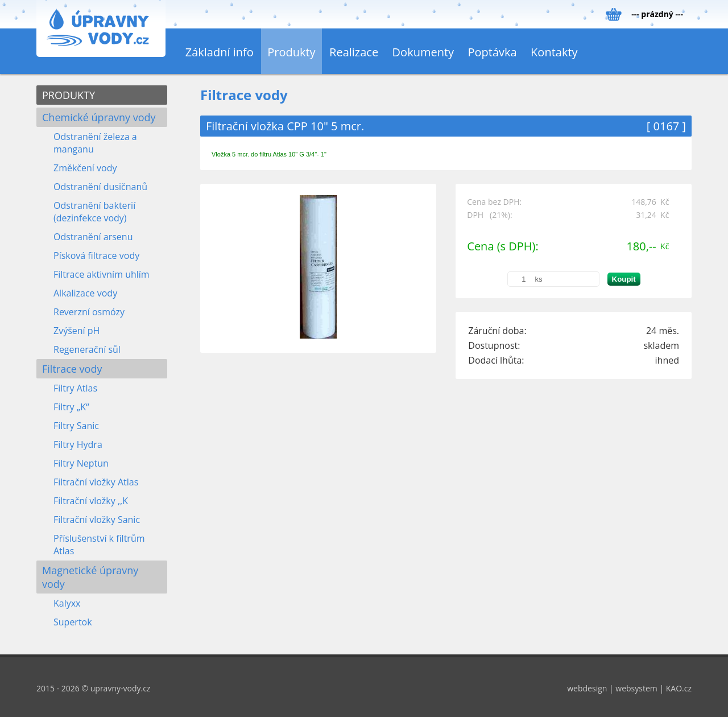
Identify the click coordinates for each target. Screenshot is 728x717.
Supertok (73, 622)
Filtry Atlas (75, 388)
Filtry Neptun (81, 463)
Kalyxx (67, 603)
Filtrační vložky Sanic (97, 520)
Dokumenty (423, 52)
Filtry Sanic (76, 426)
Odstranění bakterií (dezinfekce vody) (94, 212)
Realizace (354, 52)
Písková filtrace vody (96, 256)
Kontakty (554, 52)
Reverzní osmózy (89, 312)
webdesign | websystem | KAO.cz (629, 688)
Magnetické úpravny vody (90, 577)
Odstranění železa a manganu (95, 143)
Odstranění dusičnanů (100, 187)
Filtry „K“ (71, 407)
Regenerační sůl (87, 349)
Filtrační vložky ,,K (91, 501)
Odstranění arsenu (93, 237)
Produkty (291, 52)
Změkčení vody (85, 168)
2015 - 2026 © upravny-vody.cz (93, 688)
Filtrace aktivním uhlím (102, 274)
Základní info (220, 52)
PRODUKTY (69, 95)
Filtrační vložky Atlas (96, 482)
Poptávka (493, 52)
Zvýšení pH (76, 331)
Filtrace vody (72, 369)
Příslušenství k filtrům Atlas (99, 545)
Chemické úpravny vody (99, 117)
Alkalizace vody (85, 293)
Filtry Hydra (78, 444)
